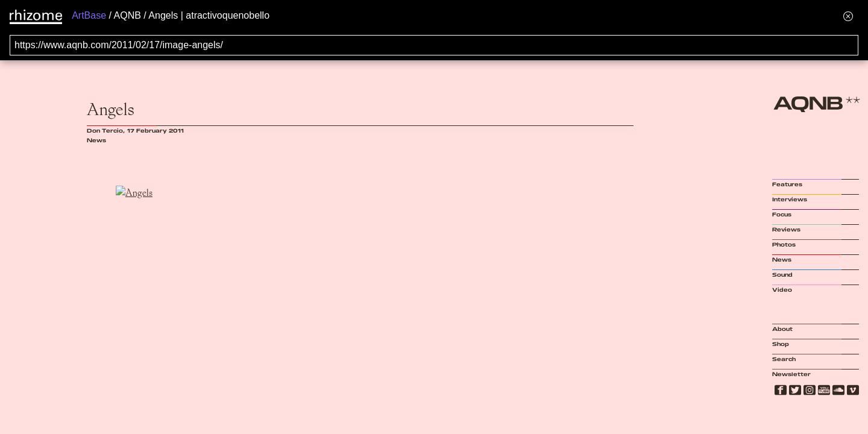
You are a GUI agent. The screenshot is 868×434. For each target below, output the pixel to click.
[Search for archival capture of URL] (434, 45)
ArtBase (89, 15)
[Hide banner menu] (848, 16)
